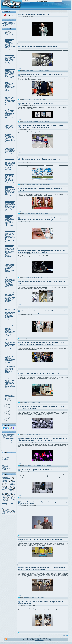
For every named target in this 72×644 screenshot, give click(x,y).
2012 (5, 420)
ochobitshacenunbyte (7, 469)
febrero (6, 402)
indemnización (37, 42)
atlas (24, 99)
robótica (36, 99)
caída (24, 155)
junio (6, 33)
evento (25, 214)
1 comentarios (36, 632)
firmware (9, 499)
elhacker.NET (37, 639)
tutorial (4, 490)
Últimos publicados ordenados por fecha (8, 25)
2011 (5, 421)
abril (5, 400)
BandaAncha (5, 466)
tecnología (42, 71)
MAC (6, 505)
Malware (5, 482)
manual (11, 490)
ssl (3, 506)
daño (29, 42)
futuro (28, 246)
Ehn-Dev (14, 511)
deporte (28, 307)
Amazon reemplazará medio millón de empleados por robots (41, 539)
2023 (5, 407)
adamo (9, 511)
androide (25, 338)
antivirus (6, 501)
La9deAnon (5, 463)
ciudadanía (28, 71)
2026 (5, 31)
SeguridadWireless (9, 507)
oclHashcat (4, 513)
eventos (10, 504)
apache (12, 501)
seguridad (6, 477)
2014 (5, 417)
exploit (11, 491)
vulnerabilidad (6, 479)
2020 (5, 410)
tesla (45, 466)
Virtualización (7, 511)
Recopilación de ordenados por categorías (9, 23)
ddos (3, 494)
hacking (4, 492)
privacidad (12, 485)
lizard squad (9, 509)
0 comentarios (47, 42)
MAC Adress (6, 512)
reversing (4, 511)
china (24, 71)
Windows (10, 486)
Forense (7, 506)
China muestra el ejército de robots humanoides (37, 470)
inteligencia (36, 214)
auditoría (14, 509)
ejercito (27, 434)
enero (6, 403)
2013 (5, 418)
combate (25, 307)
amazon (25, 563)
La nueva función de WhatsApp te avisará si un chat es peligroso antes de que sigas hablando (9, 436)
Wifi (11, 493)
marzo (6, 401)
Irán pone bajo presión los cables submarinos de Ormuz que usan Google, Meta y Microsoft (9, 445)
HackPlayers (5, 460)
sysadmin (11, 498)
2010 (5, 422)
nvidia (4, 491)
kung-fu (33, 598)
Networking (4, 498)
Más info (41, 2)
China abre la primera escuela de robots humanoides (39, 46)
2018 (5, 412)
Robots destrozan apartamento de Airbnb (35, 15)
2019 (5, 411)
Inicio (39, 635)
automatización (26, 122)
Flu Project (5, 455)
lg (30, 402)
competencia (25, 369)
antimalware (12, 512)
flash (14, 504)
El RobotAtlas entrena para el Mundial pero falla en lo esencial (42, 75)
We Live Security (6, 457)
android (14, 487)
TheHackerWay (6, 461)
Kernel (10, 500)
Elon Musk (25, 598)
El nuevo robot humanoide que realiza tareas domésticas (40, 373)
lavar (28, 402)
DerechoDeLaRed (6, 464)
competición (25, 184)
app (15, 494)
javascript (4, 502)
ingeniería (32, 155)
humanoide (32, 42)
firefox (4, 499)
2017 (5, 414)
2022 (5, 408)
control (25, 466)
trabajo (40, 122)
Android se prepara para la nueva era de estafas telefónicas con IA (9, 438)
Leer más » (20, 40)
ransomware (5, 487)
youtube (11, 498)
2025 (5, 404)
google (13, 482)
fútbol (26, 99)
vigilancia (41, 277)
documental (4, 508)
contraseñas (5, 503)
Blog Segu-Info (6, 458)
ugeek (4, 468)
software (13, 483)
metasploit (6, 510)
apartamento (25, 42)
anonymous (11, 505)
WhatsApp (13, 492)
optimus (35, 466)
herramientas (5, 498)
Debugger (11, 508)
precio (29, 535)
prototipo (41, 42)
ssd (6, 493)
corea (29, 369)
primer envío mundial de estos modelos (43, 479)
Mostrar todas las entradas (53, 11)
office (14, 499)
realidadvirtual (39, 466)
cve (6, 489)
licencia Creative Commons (39, 640)
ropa (34, 402)
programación (6, 496)
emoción (25, 246)
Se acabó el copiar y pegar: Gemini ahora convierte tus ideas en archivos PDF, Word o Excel (9, 448)
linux (11, 489)
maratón (35, 155)
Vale (45, 2)
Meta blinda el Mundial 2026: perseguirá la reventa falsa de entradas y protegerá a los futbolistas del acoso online (8, 441)
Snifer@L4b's (5, 465)
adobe (6, 500)
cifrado (9, 495)
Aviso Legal (42, 639)
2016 (5, 415)
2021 (5, 409)
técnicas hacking (13, 510)
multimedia (4, 504)
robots (40, 184)
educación (32, 71)
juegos (11, 502)
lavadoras (29, 632)
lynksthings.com (6, 471)
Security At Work (6, 456)
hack (14, 500)
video (43, 122)
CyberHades (5, 462)
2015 (5, 416)
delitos (12, 511)
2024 (5, 405)
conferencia (13, 506)
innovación (34, 184)
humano (28, 466)
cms (12, 503)
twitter (9, 494)
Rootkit (4, 509)
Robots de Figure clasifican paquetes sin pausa (37, 104)
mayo (6, 398)
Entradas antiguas (64, 635)
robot (44, 42)
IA (31, 338)
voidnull (4, 470)
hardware (6, 480)
